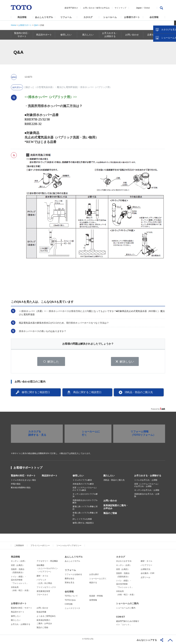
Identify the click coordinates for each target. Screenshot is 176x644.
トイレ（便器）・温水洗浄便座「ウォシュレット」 (20, 581)
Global (147, 8)
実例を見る (70, 584)
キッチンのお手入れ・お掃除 (147, 491)
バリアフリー (146, 566)
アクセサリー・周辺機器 (47, 562)
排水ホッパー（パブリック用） (96, 87)
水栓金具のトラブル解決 (83, 485)
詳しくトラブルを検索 (82, 520)
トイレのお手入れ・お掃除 (146, 481)
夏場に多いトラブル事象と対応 (85, 509)
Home (13, 25)
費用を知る (70, 580)
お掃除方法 (145, 570)
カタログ (88, 17)
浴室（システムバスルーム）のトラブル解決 (85, 490)
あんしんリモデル (44, 17)
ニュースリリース (72, 609)
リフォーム (66, 17)
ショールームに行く (98, 580)
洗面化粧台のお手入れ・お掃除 (147, 496)
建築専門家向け (71, 8)
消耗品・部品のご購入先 (139, 393)
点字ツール (145, 579)
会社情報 (154, 17)
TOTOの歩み (70, 601)
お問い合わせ (89, 8)
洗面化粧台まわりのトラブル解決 (85, 503)
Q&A (36, 25)
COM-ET (121, 618)
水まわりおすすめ (124, 562)
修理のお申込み (103, 8)
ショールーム (110, 17)
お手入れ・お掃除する (21, 625)
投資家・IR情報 (96, 597)
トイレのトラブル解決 (82, 481)
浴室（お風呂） (18, 566)
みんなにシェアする (147, 640)
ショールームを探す (165, 69)
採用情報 (93, 601)
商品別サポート (50, 477)
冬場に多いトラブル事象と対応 (85, 515)
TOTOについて (71, 597)
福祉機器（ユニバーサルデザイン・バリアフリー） (47, 569)
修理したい (78, 477)
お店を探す (94, 575)
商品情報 (22, 17)
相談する (93, 584)
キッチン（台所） (19, 562)
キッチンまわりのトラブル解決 (85, 496)
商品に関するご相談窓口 (87, 393)
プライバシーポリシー (40, 546)
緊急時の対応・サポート (23, 477)
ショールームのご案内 (127, 605)
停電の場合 (16, 485)
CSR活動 (69, 605)
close (172, 52)
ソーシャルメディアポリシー (69, 546)
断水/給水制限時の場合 (21, 489)
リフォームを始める (73, 575)
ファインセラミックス (46, 588)
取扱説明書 (41, 613)
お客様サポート (132, 17)
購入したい (109, 477)
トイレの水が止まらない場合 (23, 481)
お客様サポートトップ (28, 469)
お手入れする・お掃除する (148, 477)
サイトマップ (120, 8)
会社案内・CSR (147, 574)
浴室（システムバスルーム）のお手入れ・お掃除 (147, 486)
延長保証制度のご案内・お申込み (116, 508)
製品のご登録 (110, 514)
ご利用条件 (19, 546)
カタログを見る (163, 60)
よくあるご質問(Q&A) (46, 617)
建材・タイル (42, 577)
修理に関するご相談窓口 (36, 393)
